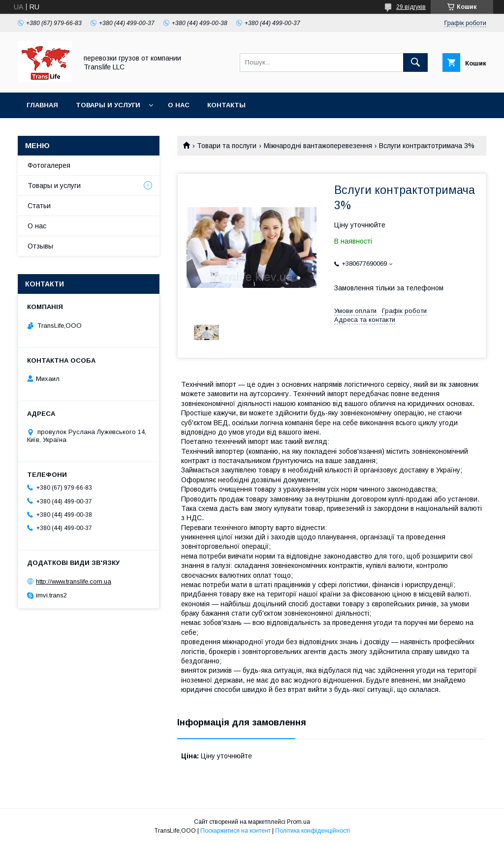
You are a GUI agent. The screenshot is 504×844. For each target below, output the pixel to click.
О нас (179, 105)
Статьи (39, 206)
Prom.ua (299, 822)
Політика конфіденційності (313, 831)
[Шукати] (415, 63)
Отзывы (40, 246)
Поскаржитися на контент (236, 831)
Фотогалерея (49, 165)
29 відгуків (411, 7)
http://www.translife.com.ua (74, 581)
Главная (42, 105)
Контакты (226, 105)
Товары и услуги (108, 105)
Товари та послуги (227, 146)
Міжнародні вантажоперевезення (318, 146)
